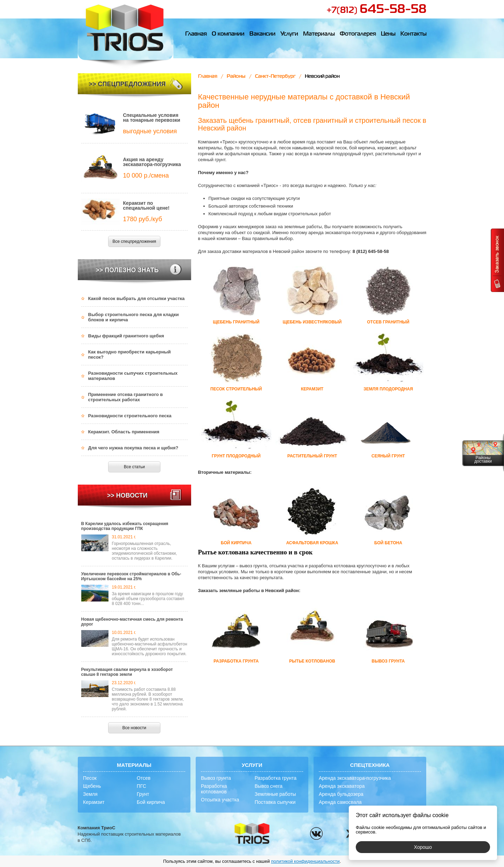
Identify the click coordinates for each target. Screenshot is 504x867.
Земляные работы (275, 794)
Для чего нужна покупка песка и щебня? (133, 448)
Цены (388, 34)
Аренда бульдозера (341, 794)
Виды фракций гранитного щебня (126, 336)
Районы (236, 76)
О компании (228, 34)
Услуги (289, 34)
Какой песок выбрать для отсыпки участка (137, 298)
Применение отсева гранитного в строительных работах (126, 397)
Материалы (319, 34)
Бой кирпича (151, 802)
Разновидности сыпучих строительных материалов (133, 376)
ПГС (141, 786)
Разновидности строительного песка (130, 416)
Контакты (413, 34)
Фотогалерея (358, 34)
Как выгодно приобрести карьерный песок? (130, 354)
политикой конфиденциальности (305, 861)
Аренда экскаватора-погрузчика (355, 778)
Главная (196, 34)
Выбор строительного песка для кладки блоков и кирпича (134, 317)
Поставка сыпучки (275, 802)
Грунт (143, 794)
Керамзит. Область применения (124, 432)
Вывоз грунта (216, 778)
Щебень (92, 786)
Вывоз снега (269, 786)
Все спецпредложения (134, 241)
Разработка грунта (276, 778)
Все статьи (134, 467)
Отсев (144, 778)
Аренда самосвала (340, 802)
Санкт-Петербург (275, 76)
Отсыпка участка (220, 800)
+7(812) (377, 10)
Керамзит (94, 802)
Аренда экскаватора (342, 786)
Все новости (134, 728)
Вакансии (262, 34)
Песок (90, 778)
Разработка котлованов (214, 789)
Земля (90, 794)
